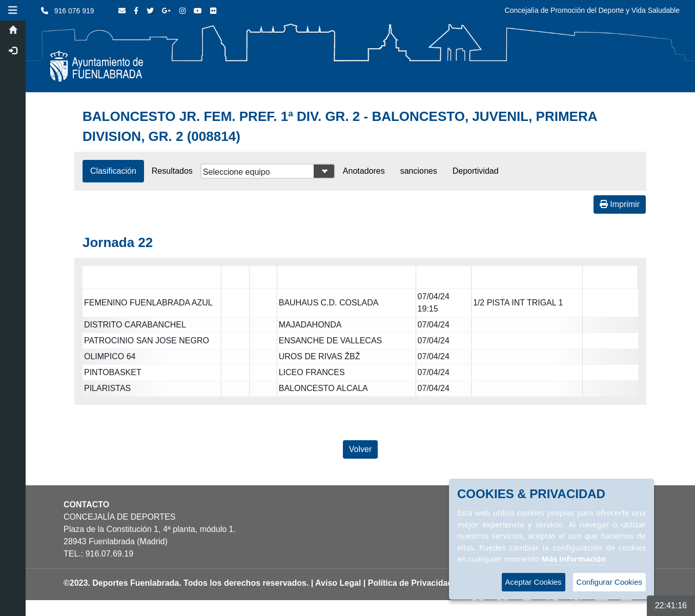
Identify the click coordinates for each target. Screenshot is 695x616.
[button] (13, 10)
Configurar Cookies (609, 582)
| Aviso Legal (336, 583)
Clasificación (113, 171)
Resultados (172, 171)
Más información (574, 559)
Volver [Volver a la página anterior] (360, 449)
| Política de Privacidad (408, 583)
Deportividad (476, 171)
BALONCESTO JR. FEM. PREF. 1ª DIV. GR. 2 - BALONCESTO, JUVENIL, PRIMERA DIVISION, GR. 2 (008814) (340, 126)
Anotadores (364, 171)
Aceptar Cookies (534, 582)
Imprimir (620, 204)
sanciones (419, 171)
